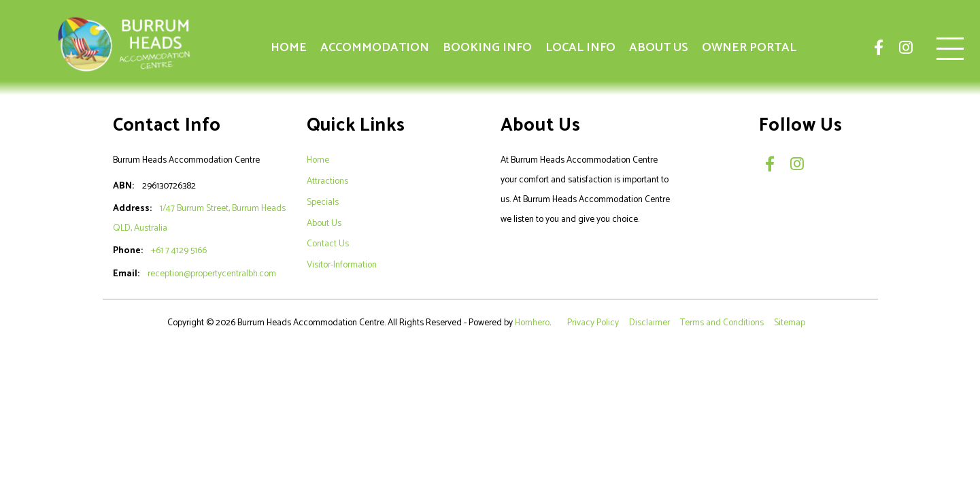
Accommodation (375, 48)
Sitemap (791, 323)
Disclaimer (650, 323)
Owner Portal (749, 48)
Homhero (532, 323)
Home (289, 48)
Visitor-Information (342, 265)
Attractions (327, 181)
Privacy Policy (594, 323)
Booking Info (487, 48)
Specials (323, 202)
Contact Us (328, 244)
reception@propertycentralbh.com (212, 274)
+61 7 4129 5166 (179, 250)
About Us (659, 48)
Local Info (580, 48)
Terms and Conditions (723, 323)
